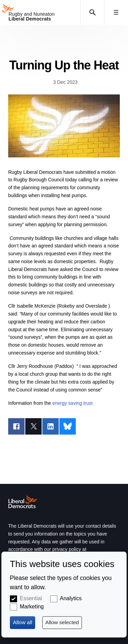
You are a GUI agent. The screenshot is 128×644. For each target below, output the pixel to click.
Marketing (32, 607)
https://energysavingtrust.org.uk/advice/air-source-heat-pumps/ (64, 126)
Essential (31, 598)
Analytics (71, 598)
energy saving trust (72, 403)
